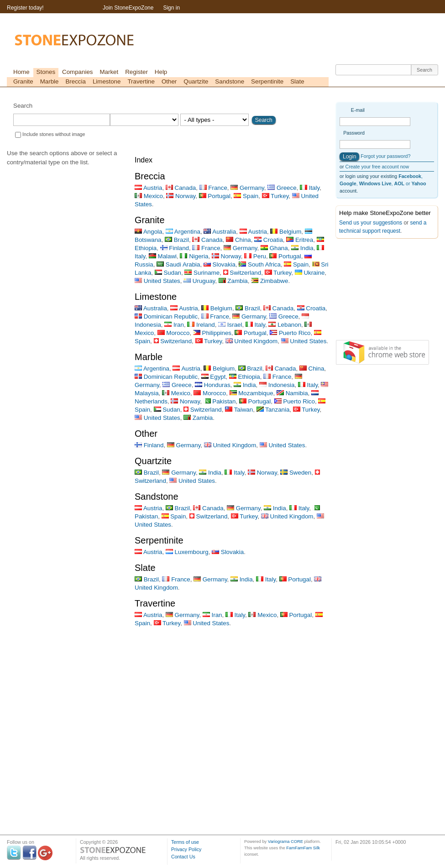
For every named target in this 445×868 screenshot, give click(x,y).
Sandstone (230, 81)
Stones (46, 72)
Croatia (269, 240)
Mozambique (251, 393)
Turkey (275, 196)
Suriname (202, 273)
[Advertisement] (381, 291)
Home (21, 72)
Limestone (107, 81)
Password (354, 133)
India (302, 248)
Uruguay (199, 281)
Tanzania (273, 410)
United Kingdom (252, 341)
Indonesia (277, 385)
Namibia (292, 393)
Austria (148, 188)
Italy (310, 188)
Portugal (215, 196)
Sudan (168, 273)
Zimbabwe (270, 281)
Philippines (212, 333)
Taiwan (239, 410)
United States (157, 281)
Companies (77, 72)
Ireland (201, 325)
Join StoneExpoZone (128, 8)
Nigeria (194, 256)
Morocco (174, 333)
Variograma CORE (285, 842)
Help (161, 72)
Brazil (177, 240)
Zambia (233, 281)
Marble (50, 81)
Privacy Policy (186, 849)
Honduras (213, 385)
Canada (181, 188)
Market (109, 72)
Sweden (296, 473)
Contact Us (183, 857)
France (213, 188)
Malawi (163, 256)
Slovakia (220, 264)
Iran (174, 325)
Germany (247, 188)
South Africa (260, 264)
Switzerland (242, 273)
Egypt (214, 377)
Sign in (171, 8)
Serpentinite (267, 81)
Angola (148, 232)
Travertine (141, 81)
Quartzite (196, 81)
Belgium (286, 232)
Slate (297, 81)
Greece (282, 188)
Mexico (149, 196)
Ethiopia (245, 377)
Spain (246, 196)
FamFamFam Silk (303, 848)
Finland (175, 248)
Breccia (75, 81)
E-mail (358, 110)
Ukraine (310, 273)
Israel (230, 325)
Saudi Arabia (178, 264)
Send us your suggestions (371, 223)
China (238, 240)
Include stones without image (54, 134)
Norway (181, 196)
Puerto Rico (290, 333)
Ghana (274, 248)
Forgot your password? (385, 156)
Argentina (183, 232)
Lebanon (285, 325)
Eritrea (300, 240)
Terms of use (185, 842)
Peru (255, 256)
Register (136, 72)
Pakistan (220, 401)
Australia (220, 232)
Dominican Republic (166, 316)
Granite (23, 81)
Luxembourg (187, 552)
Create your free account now (377, 167)
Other (169, 81)
